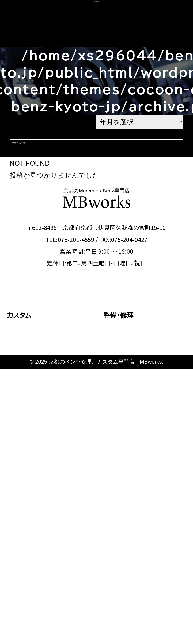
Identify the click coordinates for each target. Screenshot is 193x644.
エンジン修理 (125, 375)
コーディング (25, 528)
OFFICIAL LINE (132, 326)
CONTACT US (59, 326)
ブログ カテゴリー (45, 152)
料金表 (21, 492)
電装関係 (121, 424)
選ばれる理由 (123, 512)
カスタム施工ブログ (132, 559)
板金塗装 (121, 387)
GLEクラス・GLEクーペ (41, 421)
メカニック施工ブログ (135, 574)
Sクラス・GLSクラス (37, 433)
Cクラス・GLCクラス (38, 396)
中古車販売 (23, 543)
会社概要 (117, 543)
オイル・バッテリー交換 (136, 399)
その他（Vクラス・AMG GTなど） (48, 463)
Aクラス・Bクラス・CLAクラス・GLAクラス (50, 379)
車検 (13, 512)
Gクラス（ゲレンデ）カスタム (46, 446)
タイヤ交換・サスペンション (141, 412)
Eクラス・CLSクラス (37, 409)
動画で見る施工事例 (37, 480)
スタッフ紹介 (122, 528)
